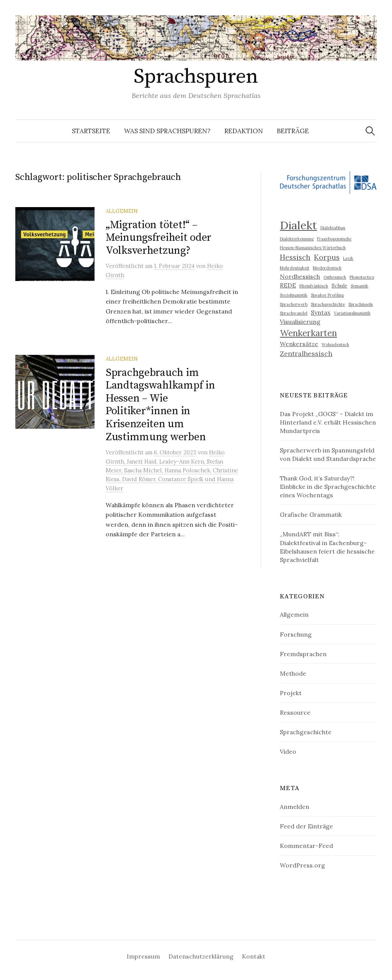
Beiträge (293, 131)
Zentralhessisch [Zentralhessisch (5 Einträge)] (306, 354)
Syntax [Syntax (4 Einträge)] (321, 312)
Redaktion (244, 131)
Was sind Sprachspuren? (167, 131)
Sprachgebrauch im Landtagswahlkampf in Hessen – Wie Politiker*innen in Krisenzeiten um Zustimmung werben (160, 405)
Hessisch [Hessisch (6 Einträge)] (295, 257)
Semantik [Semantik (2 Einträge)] (359, 286)
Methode (293, 673)
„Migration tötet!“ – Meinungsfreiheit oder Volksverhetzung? (158, 238)
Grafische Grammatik (311, 514)
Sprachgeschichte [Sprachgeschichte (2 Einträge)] (328, 304)
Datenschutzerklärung (201, 956)
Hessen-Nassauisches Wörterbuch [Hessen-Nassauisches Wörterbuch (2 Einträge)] (313, 248)
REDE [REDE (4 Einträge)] (288, 285)
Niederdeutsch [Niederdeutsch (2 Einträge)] (327, 268)
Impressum (143, 956)
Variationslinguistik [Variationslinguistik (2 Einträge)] (352, 313)
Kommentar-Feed (306, 846)
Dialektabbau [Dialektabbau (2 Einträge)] (333, 228)
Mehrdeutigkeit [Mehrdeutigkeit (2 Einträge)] (295, 268)
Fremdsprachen (303, 654)
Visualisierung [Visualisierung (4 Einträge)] (300, 322)
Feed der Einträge (306, 826)
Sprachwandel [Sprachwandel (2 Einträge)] (294, 313)
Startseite (91, 131)
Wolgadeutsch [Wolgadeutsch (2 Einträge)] (335, 345)
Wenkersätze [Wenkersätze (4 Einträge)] (299, 344)
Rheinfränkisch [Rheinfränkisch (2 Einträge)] (314, 286)
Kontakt (254, 956)
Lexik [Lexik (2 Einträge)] (348, 258)
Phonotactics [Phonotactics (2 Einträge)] (362, 277)
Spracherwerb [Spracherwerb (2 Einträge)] (294, 304)
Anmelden (295, 807)
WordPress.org (302, 865)
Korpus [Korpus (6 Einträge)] (327, 257)
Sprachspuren (196, 77)
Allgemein (122, 211)
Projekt (291, 693)
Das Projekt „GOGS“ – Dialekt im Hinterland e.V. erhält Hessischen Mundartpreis (328, 422)
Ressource (295, 712)
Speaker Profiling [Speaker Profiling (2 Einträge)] (327, 295)
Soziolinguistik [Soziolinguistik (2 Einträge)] (294, 295)
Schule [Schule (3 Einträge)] (339, 286)
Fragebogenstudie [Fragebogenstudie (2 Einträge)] (334, 239)
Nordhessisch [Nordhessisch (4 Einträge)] (300, 276)
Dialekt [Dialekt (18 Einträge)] (298, 225)
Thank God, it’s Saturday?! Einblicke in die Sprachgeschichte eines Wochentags (328, 487)
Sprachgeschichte (306, 732)
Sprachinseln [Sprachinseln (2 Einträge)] (361, 304)
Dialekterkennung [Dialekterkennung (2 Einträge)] (297, 239)
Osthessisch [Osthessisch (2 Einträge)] (335, 277)
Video (288, 751)
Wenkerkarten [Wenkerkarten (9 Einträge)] (308, 333)
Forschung (296, 634)
